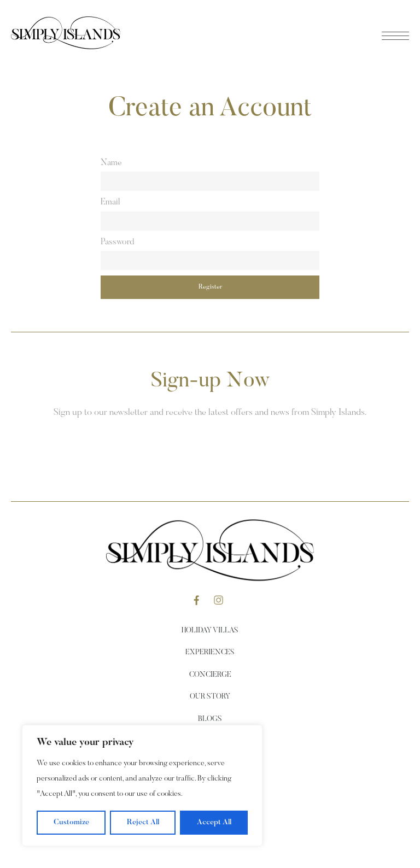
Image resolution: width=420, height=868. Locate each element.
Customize (71, 823)
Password (117, 242)
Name (111, 163)
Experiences (210, 653)
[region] (142, 785)
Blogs (210, 719)
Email (110, 202)
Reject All (143, 823)
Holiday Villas (210, 631)
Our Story (210, 697)
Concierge (210, 675)
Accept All (214, 823)
